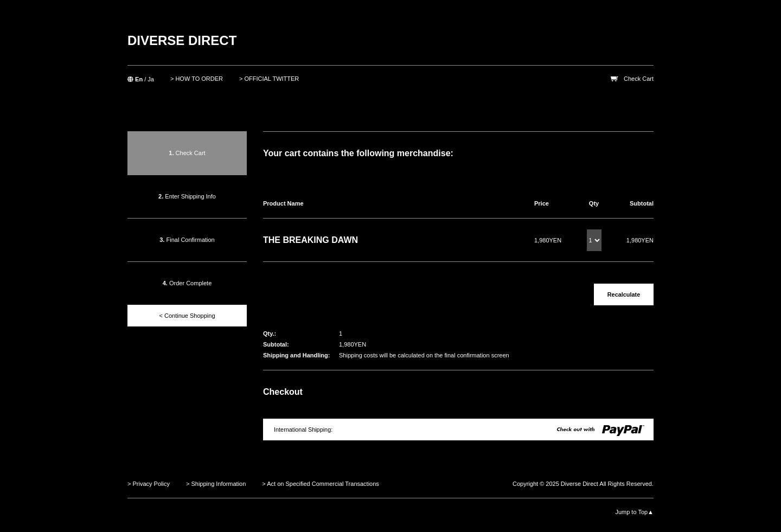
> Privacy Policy (149, 484)
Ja (151, 79)
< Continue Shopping (187, 316)
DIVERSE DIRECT (182, 40)
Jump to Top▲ (634, 512)
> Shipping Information (216, 484)
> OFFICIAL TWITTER (269, 79)
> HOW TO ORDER (197, 79)
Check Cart (639, 79)
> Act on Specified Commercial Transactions (321, 484)
